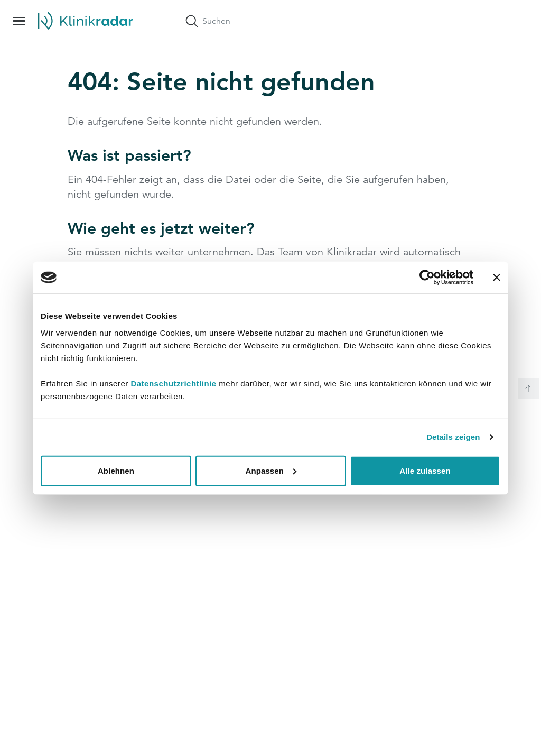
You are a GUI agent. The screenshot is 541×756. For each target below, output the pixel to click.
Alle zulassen (425, 470)
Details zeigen (453, 437)
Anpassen (271, 470)
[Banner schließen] (497, 278)
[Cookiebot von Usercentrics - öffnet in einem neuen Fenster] (427, 278)
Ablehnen (116, 470)
